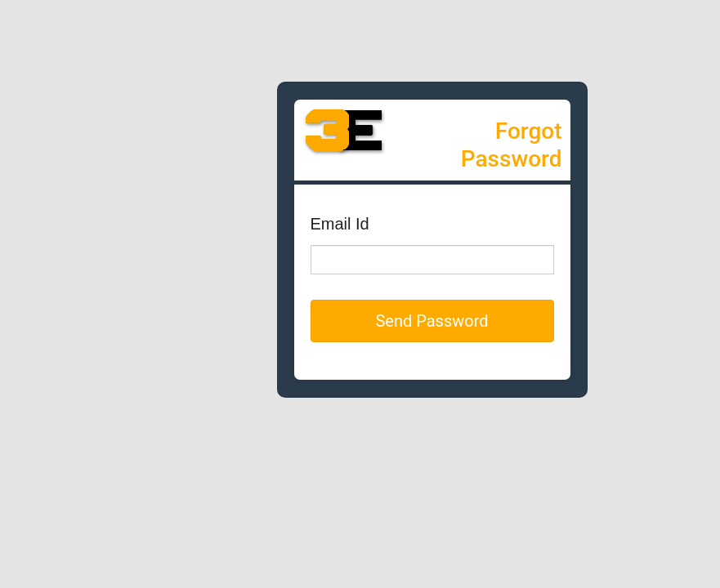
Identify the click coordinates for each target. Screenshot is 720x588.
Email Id (340, 224)
